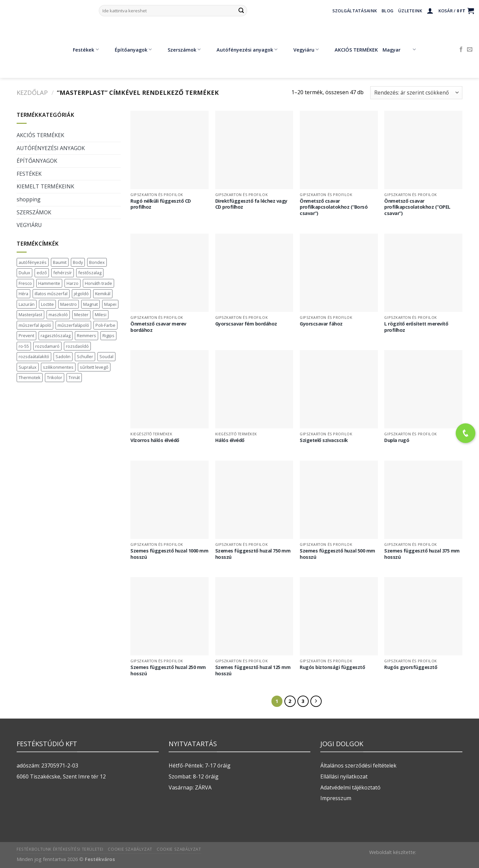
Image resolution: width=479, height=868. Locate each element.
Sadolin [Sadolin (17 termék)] (63, 356)
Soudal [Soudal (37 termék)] (106, 356)
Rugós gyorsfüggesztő (411, 667)
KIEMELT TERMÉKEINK (45, 186)
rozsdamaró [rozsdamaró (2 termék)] (47, 346)
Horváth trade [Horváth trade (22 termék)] (98, 283)
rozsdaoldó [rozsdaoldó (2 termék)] (77, 346)
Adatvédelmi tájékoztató (350, 787)
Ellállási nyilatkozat (344, 776)
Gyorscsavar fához (321, 324)
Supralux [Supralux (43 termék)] (28, 367)
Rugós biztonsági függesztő (332, 667)
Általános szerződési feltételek (358, 765)
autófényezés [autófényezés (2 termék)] (33, 262)
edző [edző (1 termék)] (42, 273)
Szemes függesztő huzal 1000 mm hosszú (169, 554)
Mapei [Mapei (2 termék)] (110, 304)
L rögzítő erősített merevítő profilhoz (416, 327)
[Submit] (241, 11)
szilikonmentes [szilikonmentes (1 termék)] (58, 367)
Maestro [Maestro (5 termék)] (69, 304)
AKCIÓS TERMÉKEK (351, 50)
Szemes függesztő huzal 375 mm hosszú (422, 554)
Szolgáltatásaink (355, 11)
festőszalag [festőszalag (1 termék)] (90, 273)
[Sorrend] (416, 93)
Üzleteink (410, 11)
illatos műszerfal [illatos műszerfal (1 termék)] (51, 294)
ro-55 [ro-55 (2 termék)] (24, 346)
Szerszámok (179, 50)
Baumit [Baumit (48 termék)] (60, 262)
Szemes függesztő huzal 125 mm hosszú (253, 670)
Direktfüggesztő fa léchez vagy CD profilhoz (251, 204)
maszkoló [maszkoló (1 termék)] (58, 315)
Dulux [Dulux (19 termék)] (24, 273)
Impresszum (336, 798)
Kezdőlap (32, 92)
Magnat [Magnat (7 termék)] (90, 304)
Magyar (399, 50)
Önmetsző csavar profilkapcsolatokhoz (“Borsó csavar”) (334, 207)
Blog (388, 11)
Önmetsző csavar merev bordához (158, 327)
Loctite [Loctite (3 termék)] (47, 304)
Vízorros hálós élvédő (155, 440)
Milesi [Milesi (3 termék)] (101, 315)
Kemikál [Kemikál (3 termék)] (103, 294)
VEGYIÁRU (29, 225)
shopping (29, 199)
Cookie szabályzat (130, 849)
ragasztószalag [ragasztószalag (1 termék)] (56, 335)
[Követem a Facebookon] (461, 50)
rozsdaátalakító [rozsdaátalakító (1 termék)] (34, 356)
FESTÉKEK (29, 174)
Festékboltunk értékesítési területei (60, 849)
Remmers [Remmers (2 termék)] (86, 335)
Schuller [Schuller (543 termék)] (85, 356)
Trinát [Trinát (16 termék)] (74, 377)
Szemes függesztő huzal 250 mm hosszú (168, 670)
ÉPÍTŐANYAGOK (37, 161)
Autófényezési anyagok (242, 50)
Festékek (81, 50)
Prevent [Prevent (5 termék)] (26, 335)
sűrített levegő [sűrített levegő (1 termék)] (94, 367)
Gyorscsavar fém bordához (246, 324)
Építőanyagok (128, 50)
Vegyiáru (301, 50)
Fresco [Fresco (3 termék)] (25, 283)
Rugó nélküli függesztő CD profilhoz (161, 204)
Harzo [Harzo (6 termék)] (73, 283)
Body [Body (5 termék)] (78, 262)
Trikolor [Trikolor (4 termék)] (55, 377)
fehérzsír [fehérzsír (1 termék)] (63, 273)
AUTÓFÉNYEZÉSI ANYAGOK (51, 148)
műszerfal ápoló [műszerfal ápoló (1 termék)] (35, 325)
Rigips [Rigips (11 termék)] (108, 335)
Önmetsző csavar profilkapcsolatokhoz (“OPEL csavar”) (417, 207)
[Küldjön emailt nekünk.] (470, 50)
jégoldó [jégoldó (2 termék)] (81, 294)
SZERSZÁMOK (34, 212)
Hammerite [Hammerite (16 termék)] (49, 283)
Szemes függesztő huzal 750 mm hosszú (253, 554)
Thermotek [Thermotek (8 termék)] (30, 377)
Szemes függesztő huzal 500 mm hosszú (337, 554)
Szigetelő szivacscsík (324, 440)
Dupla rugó (397, 440)
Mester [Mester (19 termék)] (81, 315)
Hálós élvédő (230, 440)
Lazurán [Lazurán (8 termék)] (27, 304)
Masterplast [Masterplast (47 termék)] (30, 315)
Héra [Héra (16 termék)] (23, 294)
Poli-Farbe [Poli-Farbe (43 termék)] (105, 325)
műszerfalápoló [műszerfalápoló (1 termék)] (73, 325)
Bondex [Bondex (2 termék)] (97, 262)
